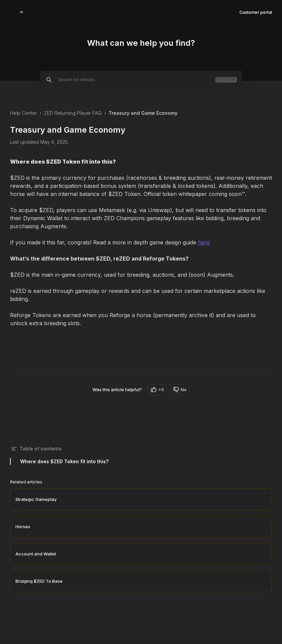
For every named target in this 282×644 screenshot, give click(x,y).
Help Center (24, 113)
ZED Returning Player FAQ (73, 113)
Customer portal (256, 12)
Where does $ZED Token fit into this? (64, 461)
